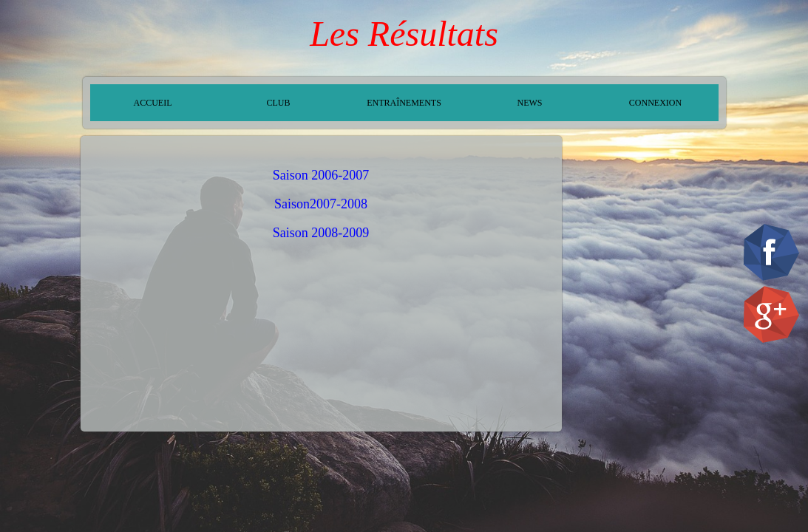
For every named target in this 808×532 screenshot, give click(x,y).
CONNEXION (655, 103)
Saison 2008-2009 (321, 233)
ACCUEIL (153, 103)
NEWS (530, 103)
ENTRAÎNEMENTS (404, 103)
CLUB (278, 103)
